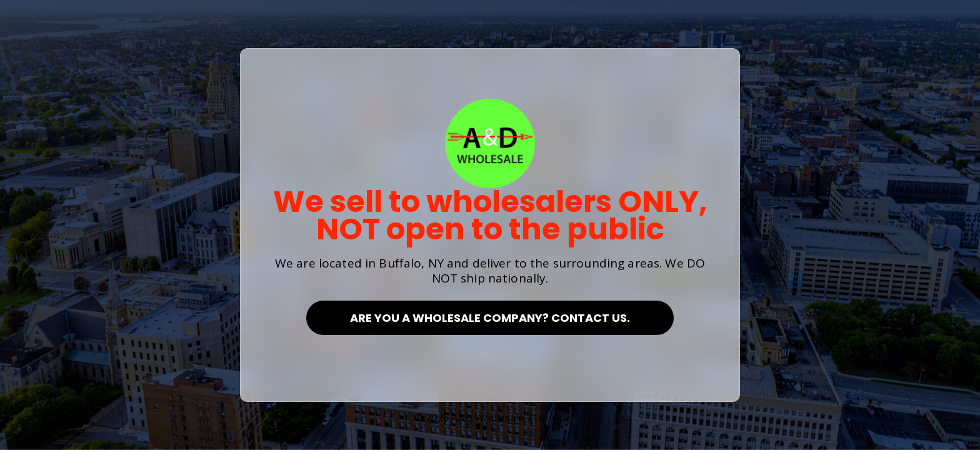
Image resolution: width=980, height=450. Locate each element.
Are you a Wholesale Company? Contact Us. (490, 318)
